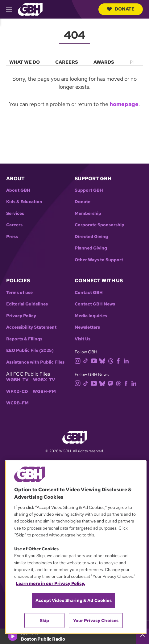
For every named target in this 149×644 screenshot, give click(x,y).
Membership (88, 213)
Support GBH (89, 190)
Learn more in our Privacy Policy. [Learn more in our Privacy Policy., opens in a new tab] (50, 583)
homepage (124, 104)
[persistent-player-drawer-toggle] (143, 636)
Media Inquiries (91, 316)
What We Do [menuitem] (25, 62)
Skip (45, 621)
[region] (76, 547)
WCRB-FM (17, 403)
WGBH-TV (17, 380)
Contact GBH (89, 293)
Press (12, 237)
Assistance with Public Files (35, 362)
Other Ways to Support (99, 260)
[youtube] (95, 360)
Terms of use (19, 293)
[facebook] (120, 360)
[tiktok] (87, 360)
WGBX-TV (44, 380)
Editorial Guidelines (27, 304)
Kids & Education (24, 202)
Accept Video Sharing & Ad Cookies (74, 600)
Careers (14, 225)
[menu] (74, 61)
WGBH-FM (44, 392)
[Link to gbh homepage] (30, 9)
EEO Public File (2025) (30, 350)
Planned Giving (91, 248)
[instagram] (79, 360)
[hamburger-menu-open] (12, 9)
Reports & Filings (24, 339)
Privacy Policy (21, 316)
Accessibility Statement (31, 327)
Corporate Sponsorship (99, 225)
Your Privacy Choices (96, 621)
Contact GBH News (95, 304)
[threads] (112, 360)
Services (15, 213)
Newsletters (87, 327)
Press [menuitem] (138, 62)
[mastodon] (112, 383)
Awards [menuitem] (104, 62)
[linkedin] (127, 360)
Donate (121, 9)
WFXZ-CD (17, 392)
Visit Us (83, 339)
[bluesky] (103, 360)
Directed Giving (91, 237)
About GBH (18, 190)
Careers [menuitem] (67, 62)
